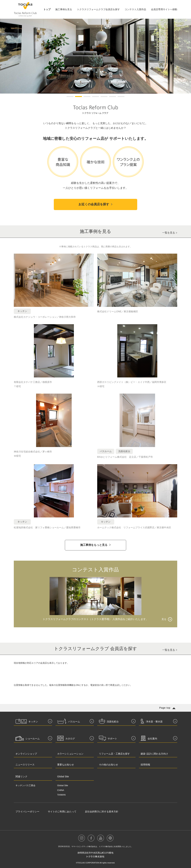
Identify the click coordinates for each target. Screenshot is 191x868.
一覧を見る (169, 233)
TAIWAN (61, 795)
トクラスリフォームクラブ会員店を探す (98, 9)
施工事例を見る (64, 9)
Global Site (63, 785)
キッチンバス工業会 (25, 785)
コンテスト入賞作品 (135, 9)
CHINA (61, 790)
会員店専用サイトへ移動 (164, 9)
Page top (165, 708)
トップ (47, 9)
